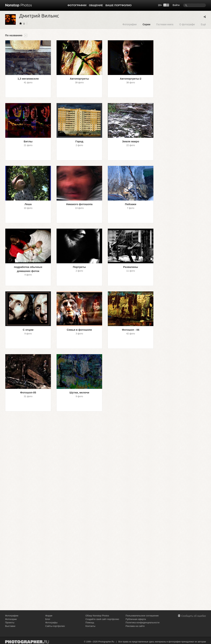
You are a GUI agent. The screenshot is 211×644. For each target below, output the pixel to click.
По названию (14, 35)
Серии (146, 24)
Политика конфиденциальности (143, 623)
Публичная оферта (136, 619)
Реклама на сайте (135, 626)
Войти (176, 5)
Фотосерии (11, 619)
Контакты (90, 626)
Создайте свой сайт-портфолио (102, 619)
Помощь (90, 623)
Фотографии (77, 5)
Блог (48, 619)
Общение (96, 5)
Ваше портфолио (119, 5)
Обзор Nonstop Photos (97, 616)
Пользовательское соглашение (142, 616)
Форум (49, 616)
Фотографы (51, 623)
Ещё (203, 24)
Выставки (10, 626)
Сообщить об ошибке (194, 616)
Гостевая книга (165, 24)
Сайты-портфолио (55, 626)
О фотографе (187, 24)
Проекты (10, 623)
